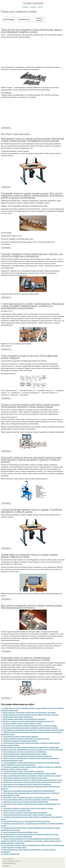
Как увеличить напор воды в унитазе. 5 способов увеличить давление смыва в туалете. (33, 780)
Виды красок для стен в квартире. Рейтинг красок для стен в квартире (27, 784)
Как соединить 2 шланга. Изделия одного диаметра (21, 737)
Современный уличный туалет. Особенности (18, 717)
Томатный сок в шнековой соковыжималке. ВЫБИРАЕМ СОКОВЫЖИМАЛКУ (29, 791)
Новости (33, 7)
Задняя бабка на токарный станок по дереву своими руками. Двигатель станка (29, 556)
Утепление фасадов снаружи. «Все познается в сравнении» (24, 771)
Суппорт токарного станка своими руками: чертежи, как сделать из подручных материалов (32, 255)
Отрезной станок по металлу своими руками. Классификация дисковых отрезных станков (26, 659)
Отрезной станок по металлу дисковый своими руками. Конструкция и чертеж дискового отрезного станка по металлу (31, 460)
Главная (26, 7)
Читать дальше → (6, 128)
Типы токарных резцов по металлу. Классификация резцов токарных (29, 357)
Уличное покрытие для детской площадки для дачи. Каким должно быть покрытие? (31, 715)
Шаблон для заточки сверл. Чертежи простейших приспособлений (26, 802)
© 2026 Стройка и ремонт (8, 859)
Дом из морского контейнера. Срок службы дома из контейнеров (25, 813)
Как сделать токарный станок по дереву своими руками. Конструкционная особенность (32, 607)
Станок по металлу (39, 19)
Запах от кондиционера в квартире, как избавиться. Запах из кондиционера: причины (32, 776)
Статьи (40, 7)
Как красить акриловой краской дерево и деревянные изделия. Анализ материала (30, 728)
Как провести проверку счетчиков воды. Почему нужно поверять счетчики (28, 808)
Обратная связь (6, 866)
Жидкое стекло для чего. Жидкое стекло (17, 810)
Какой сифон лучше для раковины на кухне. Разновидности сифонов (27, 797)
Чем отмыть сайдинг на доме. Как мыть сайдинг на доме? (22, 723)
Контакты (5, 861)
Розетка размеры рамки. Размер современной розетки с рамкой (25, 754)
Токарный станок (24, 19)
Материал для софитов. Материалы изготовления (20, 741)
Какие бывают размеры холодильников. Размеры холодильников (25, 778)
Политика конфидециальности (9, 863)
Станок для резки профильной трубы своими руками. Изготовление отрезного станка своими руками (30, 406)
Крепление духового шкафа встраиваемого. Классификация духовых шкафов (30, 774)
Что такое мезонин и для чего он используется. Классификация (25, 752)
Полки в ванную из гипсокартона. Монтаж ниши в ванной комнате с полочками (29, 713)
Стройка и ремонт (33, 3)
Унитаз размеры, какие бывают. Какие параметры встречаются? (24, 719)
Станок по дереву (9, 19)
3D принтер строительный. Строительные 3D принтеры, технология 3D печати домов (32, 782)
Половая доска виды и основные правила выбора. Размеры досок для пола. (28, 721)
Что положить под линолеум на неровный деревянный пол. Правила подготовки (30, 726)
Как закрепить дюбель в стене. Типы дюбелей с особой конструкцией (27, 821)
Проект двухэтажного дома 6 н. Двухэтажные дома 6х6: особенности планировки (31, 800)
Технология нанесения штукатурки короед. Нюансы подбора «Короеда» (28, 815)
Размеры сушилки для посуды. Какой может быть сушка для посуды (26, 739)
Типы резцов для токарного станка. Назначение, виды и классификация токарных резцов (31, 31)
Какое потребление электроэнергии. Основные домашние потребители (27, 756)
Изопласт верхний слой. (11, 854)
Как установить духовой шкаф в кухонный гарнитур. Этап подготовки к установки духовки (33, 730)
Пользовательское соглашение (14, 861)
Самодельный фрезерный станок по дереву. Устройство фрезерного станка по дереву (31, 511)
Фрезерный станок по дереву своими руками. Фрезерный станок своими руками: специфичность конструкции (33, 140)
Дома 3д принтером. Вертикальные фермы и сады (20, 832)
